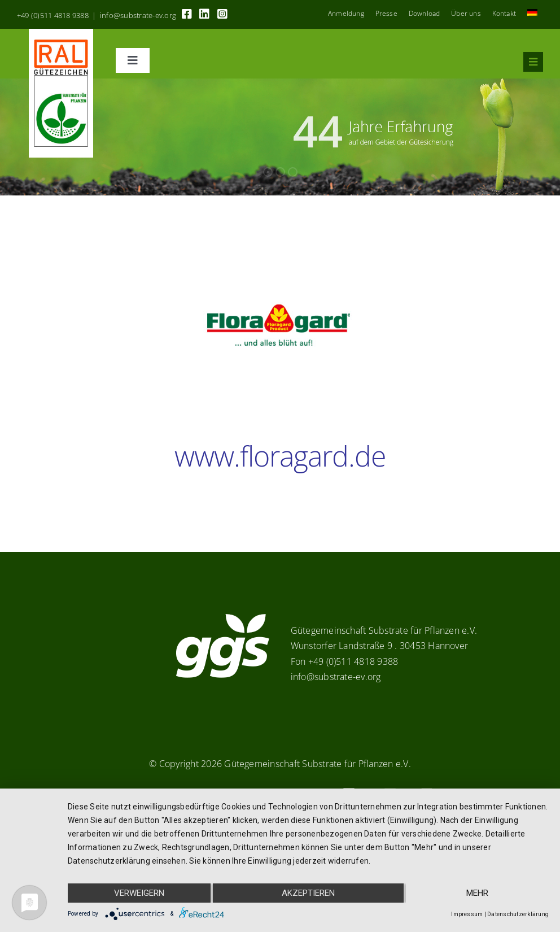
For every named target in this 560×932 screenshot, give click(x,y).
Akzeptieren (308, 893)
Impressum (467, 914)
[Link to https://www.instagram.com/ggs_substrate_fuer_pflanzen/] (222, 14)
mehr (477, 893)
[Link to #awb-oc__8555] (533, 62)
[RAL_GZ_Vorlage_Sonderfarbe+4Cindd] (61, 33)
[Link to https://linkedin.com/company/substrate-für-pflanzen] (204, 14)
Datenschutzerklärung (518, 914)
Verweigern (139, 893)
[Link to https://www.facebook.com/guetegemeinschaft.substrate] (187, 14)
